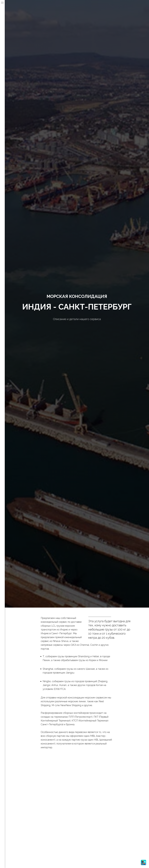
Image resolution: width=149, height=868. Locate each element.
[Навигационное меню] (2, 3)
